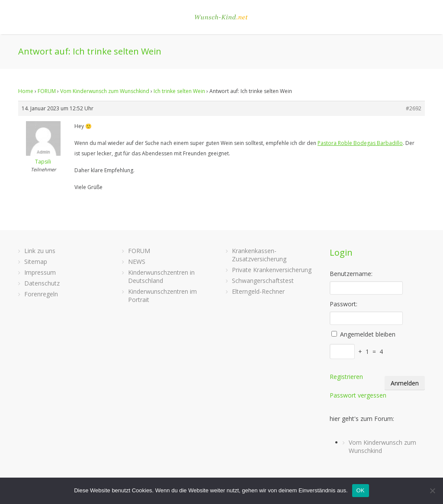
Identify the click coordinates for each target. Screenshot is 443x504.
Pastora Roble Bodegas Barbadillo (360, 143)
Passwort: (343, 304)
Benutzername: (351, 274)
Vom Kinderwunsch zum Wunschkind (105, 91)
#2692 (414, 108)
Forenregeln (41, 294)
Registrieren (346, 377)
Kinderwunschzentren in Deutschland (161, 276)
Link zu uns (40, 251)
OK (361, 490)
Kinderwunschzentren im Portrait (162, 295)
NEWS (137, 262)
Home (26, 91)
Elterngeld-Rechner (258, 291)
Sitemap (36, 262)
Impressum (40, 272)
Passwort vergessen (358, 395)
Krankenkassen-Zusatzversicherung (259, 255)
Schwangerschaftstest (263, 281)
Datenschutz (42, 283)
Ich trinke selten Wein (179, 91)
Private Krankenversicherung (272, 270)
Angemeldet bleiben (368, 334)
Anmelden (405, 383)
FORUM (47, 91)
